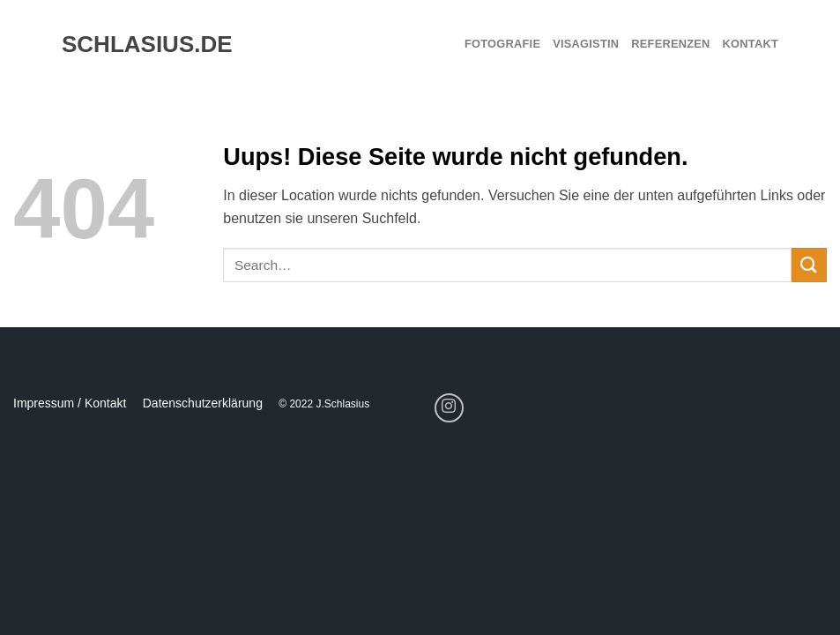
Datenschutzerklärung (203, 403)
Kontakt (751, 44)
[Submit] (809, 265)
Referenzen (670, 44)
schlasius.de (139, 44)
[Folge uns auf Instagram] (449, 408)
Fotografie (502, 44)
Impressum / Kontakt (70, 403)
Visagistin (586, 44)
